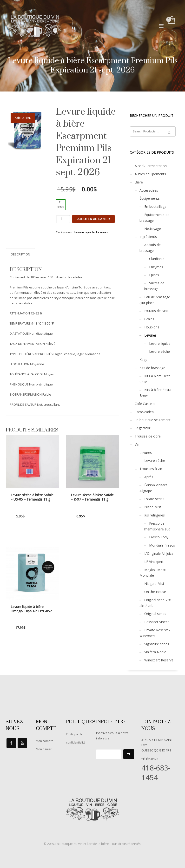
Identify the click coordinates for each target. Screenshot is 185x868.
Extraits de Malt (156, 311)
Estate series (154, 499)
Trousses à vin (151, 469)
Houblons (152, 327)
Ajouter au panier (93, 219)
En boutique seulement (153, 420)
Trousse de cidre (148, 436)
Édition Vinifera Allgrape (153, 488)
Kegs (143, 360)
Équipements (150, 198)
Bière (139, 182)
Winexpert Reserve (159, 660)
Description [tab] (20, 254)
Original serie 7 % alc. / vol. (155, 603)
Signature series (157, 644)
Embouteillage (155, 206)
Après (149, 477)
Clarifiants (157, 259)
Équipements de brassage (154, 218)
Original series (155, 614)
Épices (154, 275)
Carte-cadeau (145, 412)
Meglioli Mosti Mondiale (153, 573)
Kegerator (142, 428)
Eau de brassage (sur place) (155, 300)
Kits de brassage (152, 368)
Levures (102, 232)
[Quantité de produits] (63, 219)
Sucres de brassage (154, 286)
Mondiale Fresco (162, 545)
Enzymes (156, 267)
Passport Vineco (157, 622)
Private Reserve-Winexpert (155, 633)
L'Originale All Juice (159, 553)
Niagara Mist (154, 584)
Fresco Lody (159, 537)
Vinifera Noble (155, 652)
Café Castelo (145, 404)
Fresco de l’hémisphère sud (157, 526)
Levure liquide (84, 232)
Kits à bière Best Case (155, 379)
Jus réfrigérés (155, 515)
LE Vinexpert (154, 562)
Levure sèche (159, 351)
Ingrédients (148, 237)
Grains (149, 319)
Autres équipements (150, 174)
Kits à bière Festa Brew (155, 393)
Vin (137, 444)
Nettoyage (153, 229)
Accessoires (149, 190)
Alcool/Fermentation (151, 166)
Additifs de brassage (150, 248)
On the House (155, 592)
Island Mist (153, 507)
